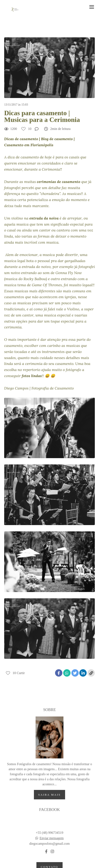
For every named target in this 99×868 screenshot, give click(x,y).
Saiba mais (50, 776)
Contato (49, 848)
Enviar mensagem (52, 819)
